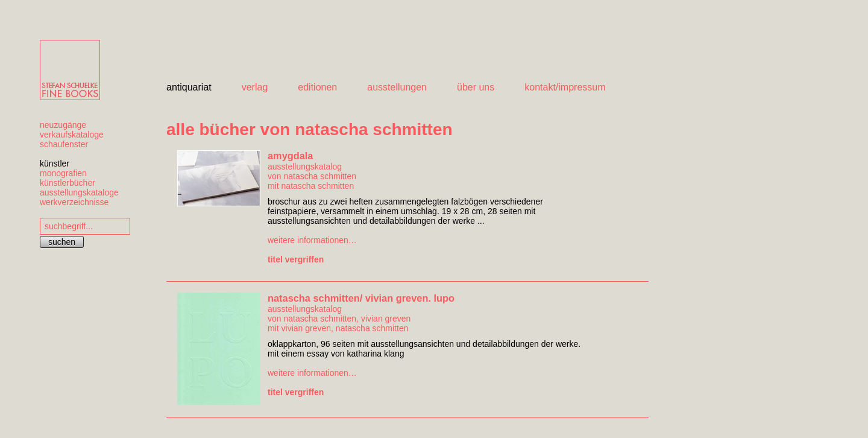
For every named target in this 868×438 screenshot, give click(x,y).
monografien (63, 173)
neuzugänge (63, 125)
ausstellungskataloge (79, 192)
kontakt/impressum (565, 87)
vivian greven (386, 319)
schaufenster (64, 144)
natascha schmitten (320, 176)
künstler (55, 163)
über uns (476, 87)
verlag (255, 87)
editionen (317, 87)
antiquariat (189, 87)
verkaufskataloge (72, 135)
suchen (62, 242)
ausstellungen (397, 87)
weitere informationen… (312, 240)
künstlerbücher (68, 183)
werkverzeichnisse (74, 202)
